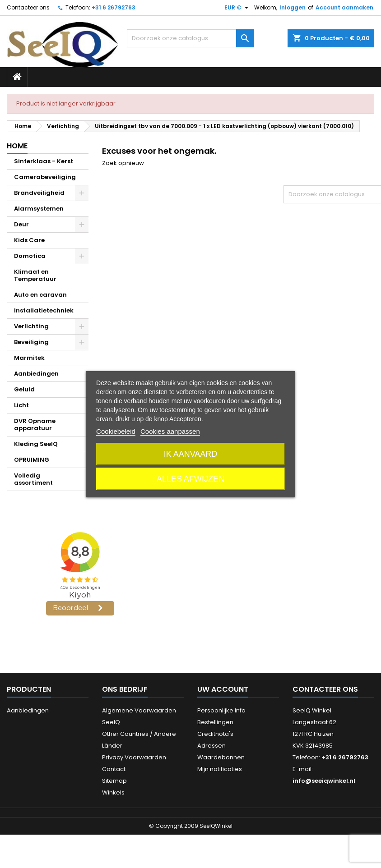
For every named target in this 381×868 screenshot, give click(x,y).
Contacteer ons (28, 7)
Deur (21, 224)
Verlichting (31, 326)
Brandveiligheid (39, 193)
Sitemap (114, 781)
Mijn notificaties (220, 769)
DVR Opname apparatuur (35, 425)
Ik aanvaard (191, 454)
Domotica (30, 256)
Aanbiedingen (36, 374)
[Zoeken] (190, 38)
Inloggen (293, 7)
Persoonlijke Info (221, 710)
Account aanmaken (344, 7)
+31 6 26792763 (114, 7)
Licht (21, 405)
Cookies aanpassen (170, 431)
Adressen (211, 746)
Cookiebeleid (116, 431)
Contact (114, 769)
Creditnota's (215, 734)
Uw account (223, 689)
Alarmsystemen (39, 209)
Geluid (24, 389)
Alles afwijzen (190, 479)
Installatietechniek (44, 310)
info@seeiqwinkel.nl (324, 781)
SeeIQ (111, 722)
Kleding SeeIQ (36, 444)
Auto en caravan (40, 295)
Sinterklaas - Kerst (44, 161)
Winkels (113, 792)
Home (17, 146)
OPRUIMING (32, 460)
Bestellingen (215, 722)
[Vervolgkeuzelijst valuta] (237, 8)
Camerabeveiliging (45, 177)
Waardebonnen (221, 757)
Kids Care (29, 240)
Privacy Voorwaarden (134, 757)
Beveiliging (31, 342)
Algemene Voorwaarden (139, 710)
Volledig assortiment (33, 479)
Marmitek (29, 358)
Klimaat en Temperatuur (35, 275)
